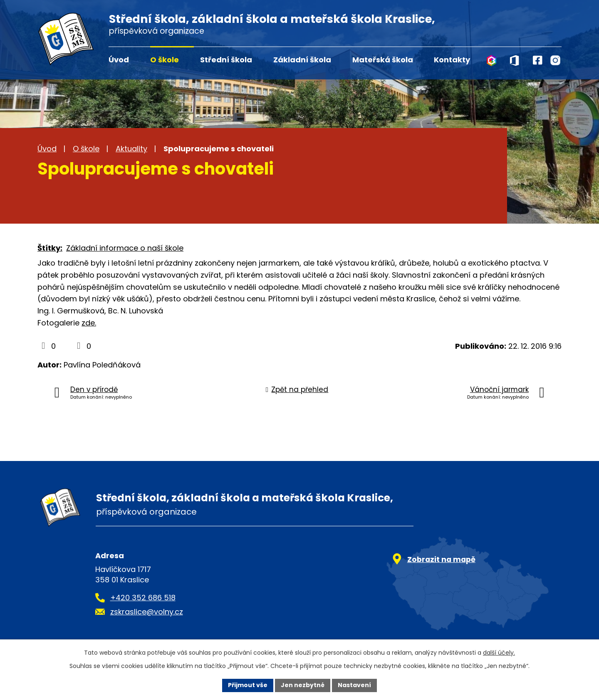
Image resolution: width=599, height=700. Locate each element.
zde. (89, 323)
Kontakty (452, 60)
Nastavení (354, 685)
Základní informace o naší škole (125, 248)
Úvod (119, 60)
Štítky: (50, 248)
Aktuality (131, 149)
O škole (165, 60)
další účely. (499, 653)
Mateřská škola (383, 60)
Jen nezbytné (303, 685)
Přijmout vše (248, 685)
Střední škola (226, 60)
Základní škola (302, 60)
